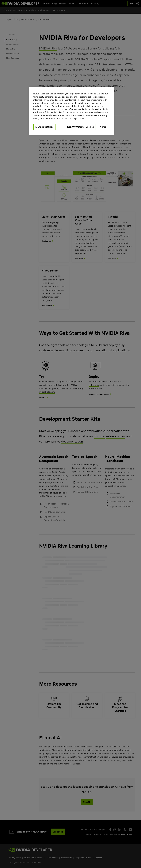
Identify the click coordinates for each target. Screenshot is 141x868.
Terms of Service (41, 115)
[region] (71, 111)
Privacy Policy (44, 112)
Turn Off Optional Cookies (80, 127)
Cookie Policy (62, 112)
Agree (103, 127)
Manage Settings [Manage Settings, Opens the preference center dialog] (44, 127)
